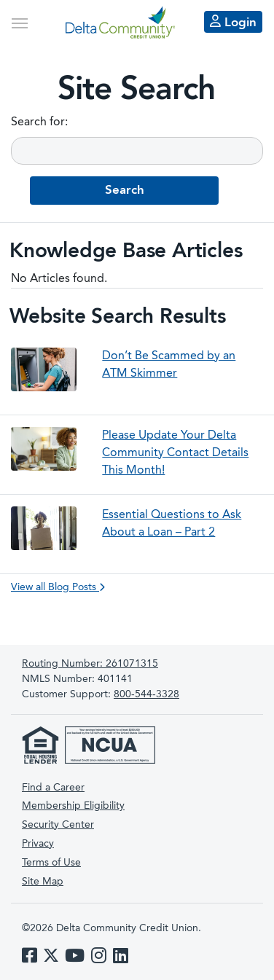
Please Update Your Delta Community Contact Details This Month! (175, 453)
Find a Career (53, 788)
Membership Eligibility (73, 806)
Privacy (38, 844)
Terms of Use (51, 863)
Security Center (58, 825)
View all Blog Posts (58, 587)
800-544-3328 (146, 694)
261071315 (90, 664)
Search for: (39, 122)
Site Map (43, 882)
